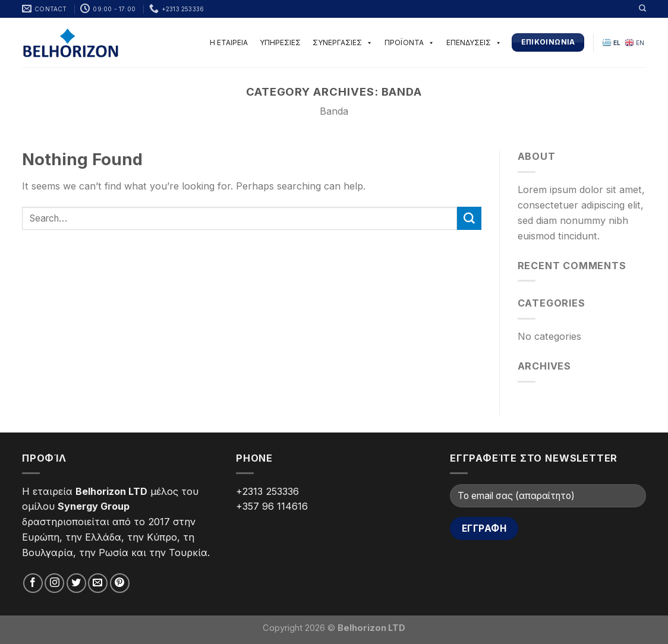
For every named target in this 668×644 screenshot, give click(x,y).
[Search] (642, 8)
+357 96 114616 (272, 506)
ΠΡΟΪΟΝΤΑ (409, 42)
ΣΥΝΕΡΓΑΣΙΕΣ (343, 42)
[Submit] (469, 219)
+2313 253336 (267, 491)
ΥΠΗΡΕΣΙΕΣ (280, 42)
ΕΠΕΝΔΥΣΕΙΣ (474, 42)
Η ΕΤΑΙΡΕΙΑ (229, 42)
